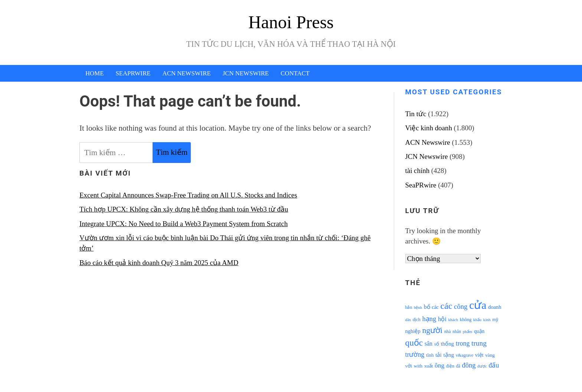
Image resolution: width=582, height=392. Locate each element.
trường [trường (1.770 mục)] (415, 355)
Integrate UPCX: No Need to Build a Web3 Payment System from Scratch (184, 224)
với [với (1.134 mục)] (409, 366)
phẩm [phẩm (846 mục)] (467, 331)
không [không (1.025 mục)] (466, 320)
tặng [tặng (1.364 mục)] (449, 355)
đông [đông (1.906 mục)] (469, 365)
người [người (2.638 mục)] (432, 330)
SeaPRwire (133, 73)
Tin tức (416, 114)
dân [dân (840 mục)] (408, 320)
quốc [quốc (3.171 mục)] (414, 343)
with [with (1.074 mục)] (418, 366)
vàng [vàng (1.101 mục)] (490, 355)
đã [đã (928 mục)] (458, 366)
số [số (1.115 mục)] (437, 344)
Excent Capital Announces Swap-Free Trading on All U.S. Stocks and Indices (188, 195)
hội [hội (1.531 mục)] (442, 319)
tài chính (418, 171)
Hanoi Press (291, 22)
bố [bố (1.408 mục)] (427, 307)
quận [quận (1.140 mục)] (479, 331)
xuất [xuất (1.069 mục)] (429, 366)
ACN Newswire (187, 73)
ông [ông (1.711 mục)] (439, 365)
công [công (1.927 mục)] (461, 306)
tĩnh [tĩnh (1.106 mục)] (430, 355)
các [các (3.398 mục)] (447, 306)
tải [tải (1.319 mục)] (438, 355)
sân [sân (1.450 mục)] (429, 344)
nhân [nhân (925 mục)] (457, 332)
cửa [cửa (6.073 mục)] (478, 305)
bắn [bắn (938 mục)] (409, 308)
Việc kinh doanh (429, 128)
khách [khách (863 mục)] (453, 320)
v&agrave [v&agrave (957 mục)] (465, 355)
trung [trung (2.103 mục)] (479, 343)
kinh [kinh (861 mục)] (487, 320)
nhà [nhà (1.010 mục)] (448, 331)
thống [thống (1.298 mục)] (447, 344)
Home (94, 73)
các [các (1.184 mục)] (435, 307)
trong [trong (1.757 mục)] (463, 343)
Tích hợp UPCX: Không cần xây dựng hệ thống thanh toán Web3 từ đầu (184, 209)
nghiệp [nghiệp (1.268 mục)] (413, 331)
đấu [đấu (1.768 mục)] (494, 365)
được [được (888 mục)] (482, 366)
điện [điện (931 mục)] (450, 366)
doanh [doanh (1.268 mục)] (495, 307)
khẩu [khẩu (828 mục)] (477, 320)
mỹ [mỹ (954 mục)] (495, 320)
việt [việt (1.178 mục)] (479, 355)
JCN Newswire (246, 73)
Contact (295, 73)
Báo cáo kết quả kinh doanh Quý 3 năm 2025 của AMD (159, 263)
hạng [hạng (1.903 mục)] (429, 319)
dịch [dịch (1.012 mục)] (417, 320)
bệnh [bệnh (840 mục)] (418, 308)
